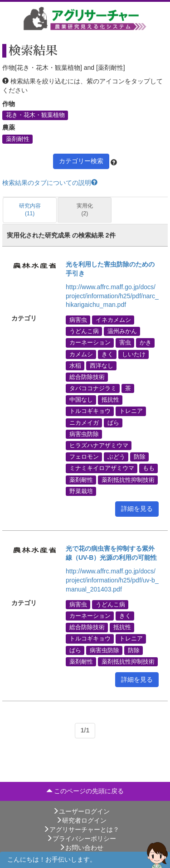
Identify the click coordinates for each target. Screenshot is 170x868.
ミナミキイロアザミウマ (102, 468)
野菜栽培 (81, 491)
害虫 (125, 343)
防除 (140, 457)
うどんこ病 (84, 331)
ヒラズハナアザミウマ (99, 446)
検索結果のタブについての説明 (50, 183)
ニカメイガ (84, 422)
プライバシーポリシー (81, 839)
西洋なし (102, 365)
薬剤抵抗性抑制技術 (128, 480)
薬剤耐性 (18, 139)
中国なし (81, 400)
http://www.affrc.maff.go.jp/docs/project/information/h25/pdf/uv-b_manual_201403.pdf (112, 580)
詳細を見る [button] (137, 509)
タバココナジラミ (93, 388)
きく (107, 354)
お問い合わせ (81, 848)
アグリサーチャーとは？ (81, 829)
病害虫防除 (84, 434)
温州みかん (122, 331)
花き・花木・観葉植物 (35, 115)
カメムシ (81, 354)
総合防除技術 (87, 377)
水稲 (75, 365)
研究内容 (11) (30, 210)
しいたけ (134, 354)
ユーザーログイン (81, 811)
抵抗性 (110, 400)
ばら (113, 422)
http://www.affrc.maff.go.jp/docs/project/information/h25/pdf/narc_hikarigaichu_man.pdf (112, 296)
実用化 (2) (85, 210)
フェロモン (84, 457)
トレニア (131, 411)
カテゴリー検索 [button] (81, 161)
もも (149, 468)
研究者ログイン (81, 820)
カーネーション (90, 343)
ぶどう (116, 457)
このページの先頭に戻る (85, 791)
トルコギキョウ (90, 411)
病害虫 (78, 320)
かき (146, 343)
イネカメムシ (113, 320)
